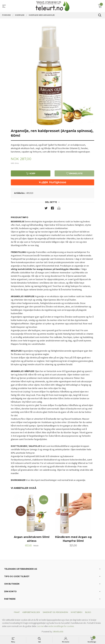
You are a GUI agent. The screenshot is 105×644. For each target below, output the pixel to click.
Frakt (17, 612)
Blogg (88, 612)
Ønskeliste (74, 173)
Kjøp (31, 173)
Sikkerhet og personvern (55, 612)
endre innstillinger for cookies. (61, 626)
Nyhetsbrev (77, 612)
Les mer (40, 626)
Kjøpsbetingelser (31, 612)
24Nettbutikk (58, 632)
